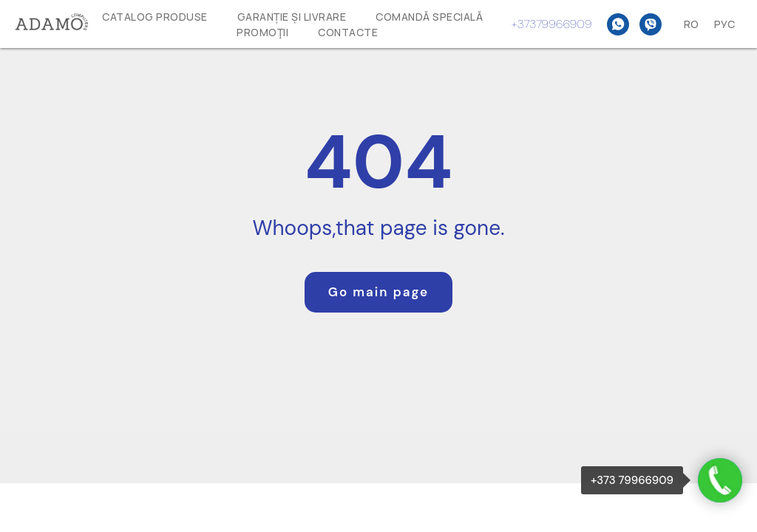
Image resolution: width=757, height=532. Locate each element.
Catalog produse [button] (155, 17)
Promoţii (262, 32)
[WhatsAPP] (618, 24)
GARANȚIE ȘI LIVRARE (292, 17)
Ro (692, 24)
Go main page (378, 292)
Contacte (348, 32)
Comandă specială (429, 17)
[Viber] (651, 24)
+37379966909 (552, 24)
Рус (725, 24)
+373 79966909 (632, 480)
